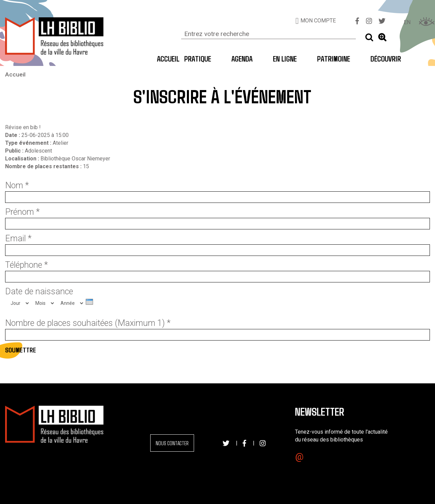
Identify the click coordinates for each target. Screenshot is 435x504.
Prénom (22, 212)
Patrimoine (334, 58)
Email (18, 239)
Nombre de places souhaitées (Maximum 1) (88, 323)
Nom (17, 186)
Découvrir (386, 58)
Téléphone (27, 265)
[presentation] (89, 302)
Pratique (198, 58)
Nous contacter (172, 443)
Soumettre (21, 350)
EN (407, 22)
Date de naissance (39, 292)
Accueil (164, 58)
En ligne (285, 58)
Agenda (242, 58)
